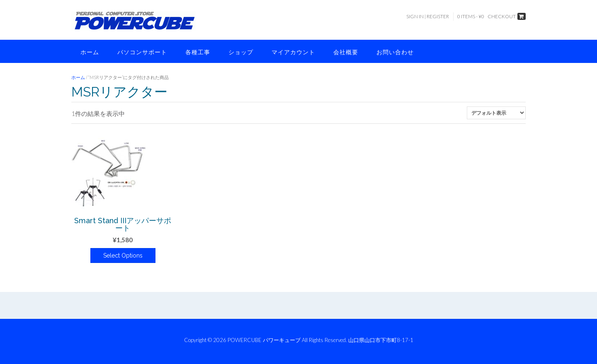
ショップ (241, 52)
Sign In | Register (428, 16)
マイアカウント (293, 52)
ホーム (90, 52)
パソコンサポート (142, 52)
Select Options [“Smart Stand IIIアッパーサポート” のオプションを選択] (123, 256)
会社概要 (346, 52)
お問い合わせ (395, 52)
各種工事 (198, 52)
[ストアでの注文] (496, 113)
